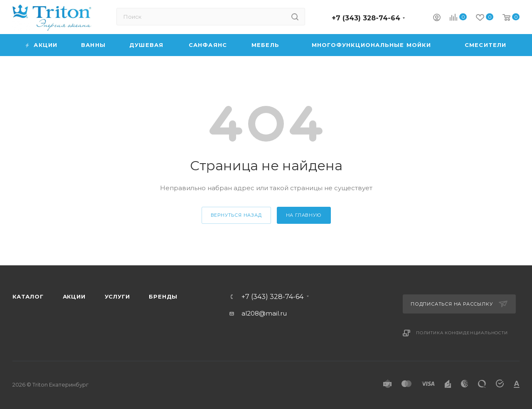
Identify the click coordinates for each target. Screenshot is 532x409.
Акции (74, 296)
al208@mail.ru (264, 313)
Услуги (117, 296)
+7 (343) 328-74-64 (366, 18)
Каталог (28, 296)
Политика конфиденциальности (462, 333)
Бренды (163, 296)
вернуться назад (236, 215)
